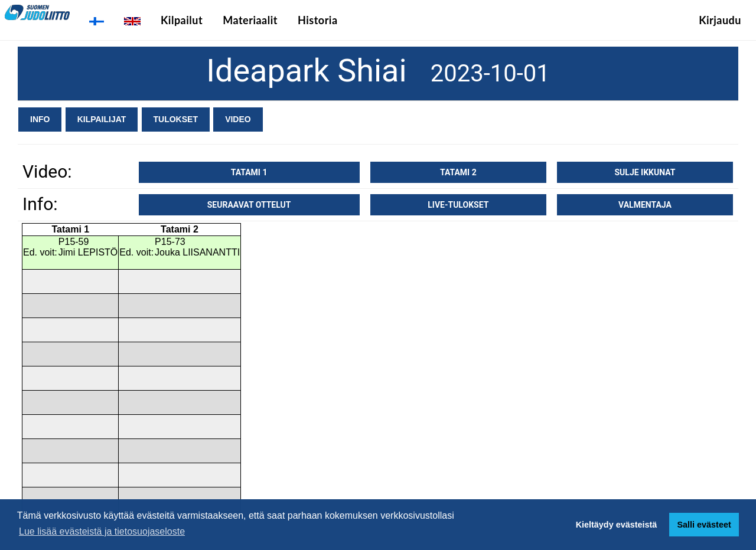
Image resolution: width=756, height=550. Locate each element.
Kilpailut (182, 20)
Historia (318, 20)
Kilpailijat (102, 119)
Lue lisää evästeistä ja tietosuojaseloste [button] (102, 531)
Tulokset (176, 119)
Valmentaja (645, 205)
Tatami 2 (458, 172)
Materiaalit (250, 20)
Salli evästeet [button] (704, 525)
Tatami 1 (249, 172)
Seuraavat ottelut (249, 205)
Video (238, 119)
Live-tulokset (458, 205)
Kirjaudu (720, 20)
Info (40, 119)
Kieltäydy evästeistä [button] (617, 525)
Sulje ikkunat (645, 172)
